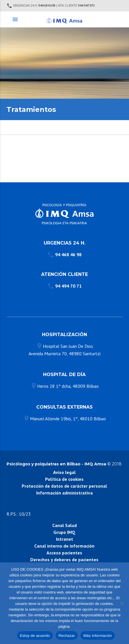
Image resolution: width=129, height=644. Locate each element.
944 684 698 (47, 5)
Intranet (64, 539)
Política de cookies (64, 479)
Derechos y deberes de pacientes (64, 560)
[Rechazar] (122, 603)
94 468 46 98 (68, 255)
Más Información (98, 636)
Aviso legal (64, 472)
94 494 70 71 (68, 286)
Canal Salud (64, 525)
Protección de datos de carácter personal (64, 486)
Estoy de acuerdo (35, 636)
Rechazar (67, 636)
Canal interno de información (64, 546)
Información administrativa (64, 493)
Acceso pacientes (64, 553)
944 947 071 (86, 5)
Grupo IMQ (64, 532)
